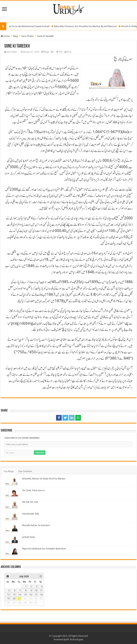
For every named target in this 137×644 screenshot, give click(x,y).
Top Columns (25, 471)
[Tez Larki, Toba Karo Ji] (11, 493)
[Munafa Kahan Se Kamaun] (11, 528)
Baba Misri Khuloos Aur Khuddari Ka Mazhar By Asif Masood (87, 26)
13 (14, 595)
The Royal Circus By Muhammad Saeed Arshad (27, 26)
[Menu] (4, 9)
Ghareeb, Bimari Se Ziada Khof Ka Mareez (44, 479)
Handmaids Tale (31, 514)
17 (36, 595)
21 (19, 599)
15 (25, 595)
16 (31, 595)
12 (8, 595)
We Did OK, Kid (30, 502)
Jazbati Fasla (28, 537)
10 (36, 591)
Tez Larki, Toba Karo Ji (33, 490)
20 (14, 599)
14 (19, 595)
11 (41, 591)
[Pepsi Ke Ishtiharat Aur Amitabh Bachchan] (11, 552)
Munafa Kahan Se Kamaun (36, 525)
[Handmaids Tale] (11, 517)
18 (41, 595)
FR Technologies (75, 639)
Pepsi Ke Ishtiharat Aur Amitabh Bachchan (44, 549)
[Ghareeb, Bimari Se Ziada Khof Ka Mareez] (11, 482)
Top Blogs (9, 471)
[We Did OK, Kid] (11, 505)
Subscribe (40, 453)
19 (8, 599)
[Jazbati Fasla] (11, 540)
